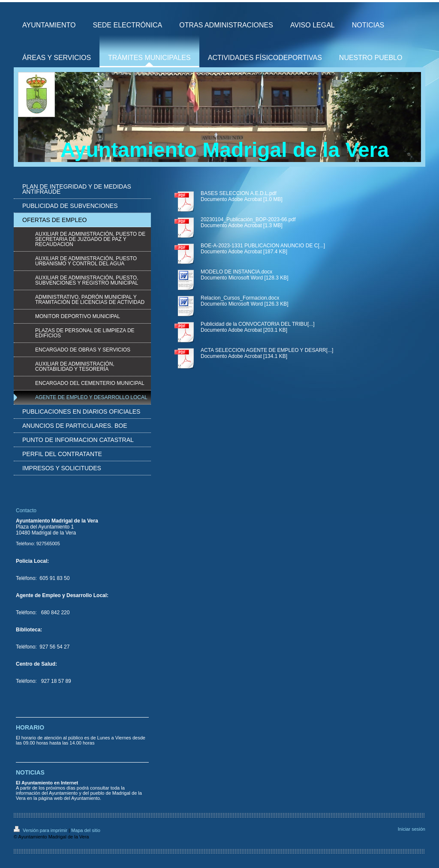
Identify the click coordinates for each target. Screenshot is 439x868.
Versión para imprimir (41, 830)
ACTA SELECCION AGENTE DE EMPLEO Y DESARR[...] (267, 350)
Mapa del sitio (86, 830)
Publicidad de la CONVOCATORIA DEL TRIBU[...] (258, 324)
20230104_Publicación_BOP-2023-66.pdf (248, 219)
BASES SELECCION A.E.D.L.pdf (239, 193)
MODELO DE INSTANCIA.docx (236, 272)
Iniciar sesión (412, 829)
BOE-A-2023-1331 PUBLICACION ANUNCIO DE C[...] (263, 246)
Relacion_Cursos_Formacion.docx (240, 298)
